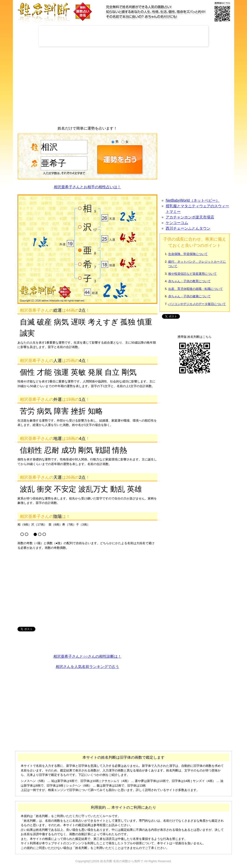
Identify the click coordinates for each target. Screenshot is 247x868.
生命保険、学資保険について (188, 254)
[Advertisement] (123, 36)
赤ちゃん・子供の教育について (189, 281)
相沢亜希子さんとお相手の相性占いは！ (87, 187)
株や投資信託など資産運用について (192, 274)
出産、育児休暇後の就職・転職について (196, 289)
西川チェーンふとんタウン (188, 228)
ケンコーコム (177, 223)
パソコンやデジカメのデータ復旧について (197, 304)
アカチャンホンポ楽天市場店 (190, 217)
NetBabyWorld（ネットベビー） (193, 200)
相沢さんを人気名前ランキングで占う (87, 667)
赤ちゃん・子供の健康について (189, 296)
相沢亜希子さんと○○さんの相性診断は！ (87, 656)
